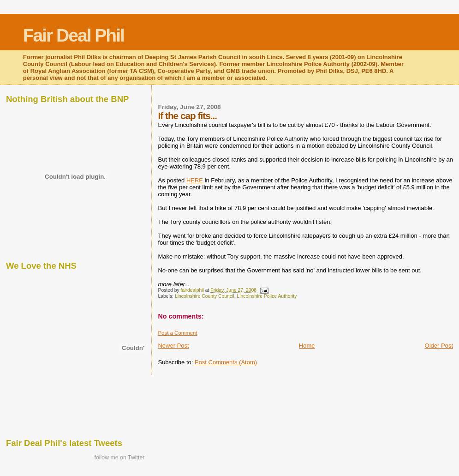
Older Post (439, 346)
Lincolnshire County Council (205, 296)
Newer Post (173, 346)
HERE (195, 180)
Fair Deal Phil (74, 35)
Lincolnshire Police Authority (267, 296)
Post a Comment (177, 333)
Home (307, 346)
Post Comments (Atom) (226, 362)
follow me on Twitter (120, 458)
